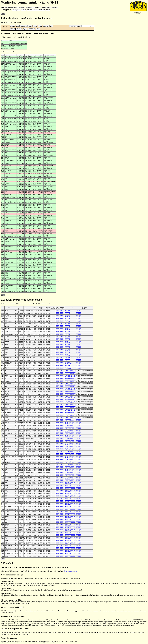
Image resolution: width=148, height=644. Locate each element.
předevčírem (24, 26)
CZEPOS (24, 10)
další (51, 26)
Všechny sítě (16, 10)
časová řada (79, 310)
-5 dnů (40, 26)
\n (83, 26)
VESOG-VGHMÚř (68, 369)
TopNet (35, 10)
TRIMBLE (30, 10)
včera (18, 26)
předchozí (46, 26)
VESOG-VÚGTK (68, 357)
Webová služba (46, 7)
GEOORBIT (42, 10)
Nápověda (55, 7)
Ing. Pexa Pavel (68, 419)
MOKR (48, 10)
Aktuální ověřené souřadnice (33, 7)
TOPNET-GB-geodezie (69, 421)
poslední (12, 26)
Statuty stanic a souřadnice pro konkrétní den (13, 7)
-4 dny (35, 26)
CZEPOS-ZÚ (67, 310)
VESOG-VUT (67, 359)
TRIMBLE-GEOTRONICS (70, 370)
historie (57, 310)
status (62, 310)
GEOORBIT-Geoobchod (70, 482)
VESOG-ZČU (67, 361)
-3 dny (30, 26)
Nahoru (3, 14)
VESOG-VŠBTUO (68, 364)
